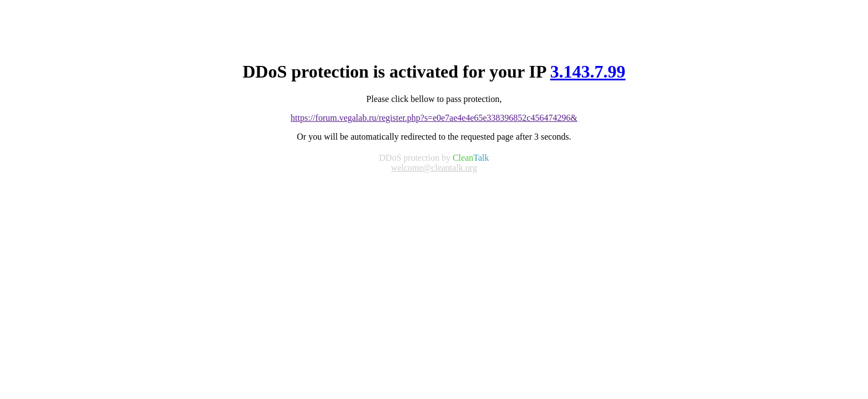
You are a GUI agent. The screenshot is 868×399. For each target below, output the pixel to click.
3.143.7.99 (588, 71)
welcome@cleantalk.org (434, 168)
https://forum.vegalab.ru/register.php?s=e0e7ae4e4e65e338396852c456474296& (434, 118)
